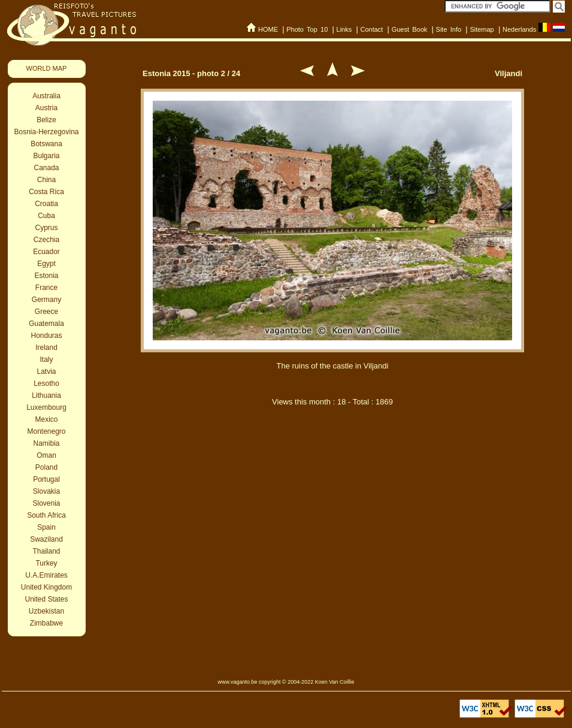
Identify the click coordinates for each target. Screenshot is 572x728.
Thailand (46, 551)
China (46, 180)
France (46, 288)
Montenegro (46, 431)
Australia (46, 96)
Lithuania (46, 395)
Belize (46, 120)
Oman (46, 455)
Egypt (46, 264)
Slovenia (46, 503)
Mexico (46, 419)
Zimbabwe (46, 623)
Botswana (46, 144)
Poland (46, 467)
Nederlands (519, 29)
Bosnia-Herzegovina (46, 132)
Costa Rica (46, 192)
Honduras (46, 336)
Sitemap (482, 29)
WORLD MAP (47, 68)
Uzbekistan (46, 611)
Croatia (46, 204)
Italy (46, 360)
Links (344, 29)
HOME (268, 29)
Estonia (46, 276)
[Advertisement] (333, 544)
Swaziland (46, 539)
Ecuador (46, 252)
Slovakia (46, 491)
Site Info (449, 29)
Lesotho (46, 383)
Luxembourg (46, 407)
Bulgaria (46, 156)
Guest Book (410, 29)
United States (46, 599)
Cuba (46, 216)
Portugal (46, 479)
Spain (46, 527)
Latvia (46, 371)
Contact (371, 29)
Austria (46, 108)
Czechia (46, 240)
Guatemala (46, 324)
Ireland (46, 348)
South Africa (46, 515)
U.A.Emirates (46, 575)
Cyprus (46, 228)
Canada (46, 168)
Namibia (46, 443)
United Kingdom (46, 587)
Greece (46, 312)
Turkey (46, 563)
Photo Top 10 (307, 29)
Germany (46, 300)
